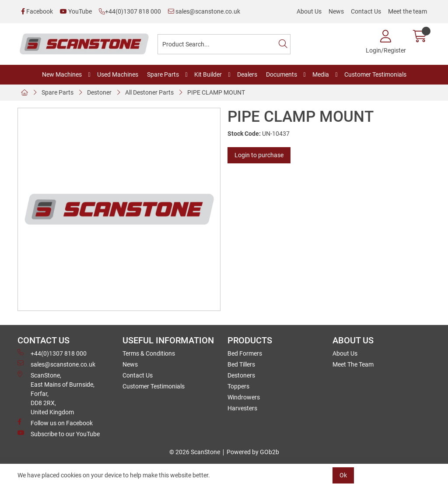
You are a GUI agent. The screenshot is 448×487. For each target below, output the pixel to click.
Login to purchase (259, 155)
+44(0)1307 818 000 (130, 11)
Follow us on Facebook (55, 423)
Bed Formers (245, 353)
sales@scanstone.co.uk (204, 11)
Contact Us (366, 11)
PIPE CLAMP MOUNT (216, 92)
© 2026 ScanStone (195, 452)
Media (321, 74)
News (336, 11)
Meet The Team (353, 364)
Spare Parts (163, 74)
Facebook (37, 11)
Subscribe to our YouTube (59, 434)
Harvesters (242, 408)
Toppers (238, 386)
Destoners (241, 375)
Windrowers (244, 397)
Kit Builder (208, 74)
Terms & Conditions (149, 353)
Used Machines (118, 74)
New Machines (62, 74)
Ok (343, 475)
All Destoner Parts (149, 92)
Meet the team (408, 11)
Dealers (247, 74)
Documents (282, 74)
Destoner (99, 92)
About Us (309, 11)
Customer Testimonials (375, 74)
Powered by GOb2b (253, 452)
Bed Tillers (241, 364)
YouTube (76, 11)
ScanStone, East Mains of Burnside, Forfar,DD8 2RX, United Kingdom (56, 393)
